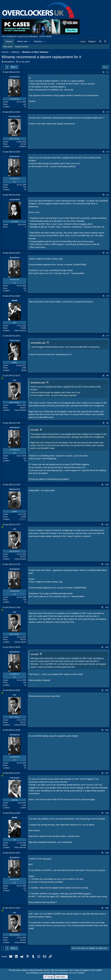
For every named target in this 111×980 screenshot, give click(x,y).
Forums (9, 41)
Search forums (22, 47)
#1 (108, 72)
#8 (108, 376)
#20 (107, 908)
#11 (107, 525)
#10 (107, 485)
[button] (30, 42)
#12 (107, 564)
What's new (22, 41)
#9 (108, 423)
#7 (108, 336)
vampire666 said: (38, 343)
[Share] (103, 72)
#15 (107, 690)
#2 (108, 112)
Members (38, 41)
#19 (107, 853)
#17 (107, 773)
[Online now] (3, 378)
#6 (108, 296)
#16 (107, 730)
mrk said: (35, 430)
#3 (108, 152)
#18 (107, 813)
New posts (8, 47)
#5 (108, 253)
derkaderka (9, 62)
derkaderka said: (38, 382)
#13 (107, 607)
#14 (107, 647)
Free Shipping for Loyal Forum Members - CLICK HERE (27, 36)
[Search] (105, 42)
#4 (108, 195)
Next (13, 67)
